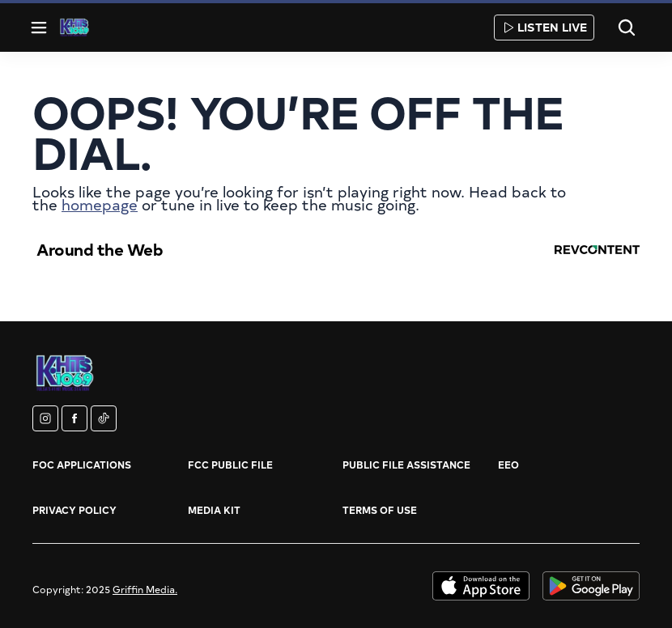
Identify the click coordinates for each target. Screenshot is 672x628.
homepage (100, 204)
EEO (508, 465)
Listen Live (544, 27)
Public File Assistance (406, 465)
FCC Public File (230, 465)
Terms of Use (380, 510)
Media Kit (214, 510)
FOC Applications (82, 465)
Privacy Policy (74, 510)
